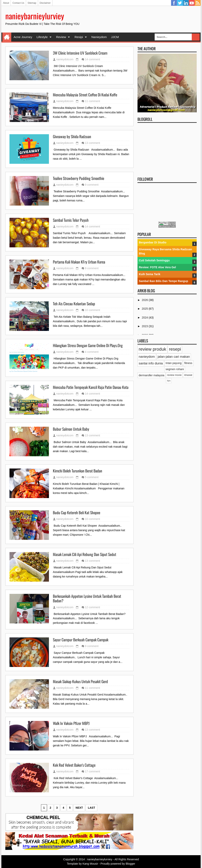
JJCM (115, 37)
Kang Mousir (90, 864)
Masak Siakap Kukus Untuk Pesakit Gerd (80, 682)
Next (79, 808)
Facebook (174, 3)
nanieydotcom (65, 59)
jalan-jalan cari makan (174, 357)
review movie (174, 375)
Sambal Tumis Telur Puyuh (71, 220)
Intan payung (173, 363)
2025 (145, 309)
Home (7, 37)
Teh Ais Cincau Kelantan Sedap (74, 304)
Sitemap (32, 3)
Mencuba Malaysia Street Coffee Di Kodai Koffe (85, 95)
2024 (145, 318)
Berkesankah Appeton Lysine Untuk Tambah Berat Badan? (87, 598)
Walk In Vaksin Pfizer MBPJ (71, 723)
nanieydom (147, 357)
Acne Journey (23, 37)
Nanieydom (99, 37)
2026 (145, 300)
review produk (152, 349)
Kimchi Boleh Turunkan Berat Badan (78, 471)
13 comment (92, 143)
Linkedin (186, 3)
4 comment (92, 352)
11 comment (92, 101)
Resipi (79, 37)
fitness (188, 363)
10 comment (92, 310)
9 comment (92, 185)
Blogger (130, 864)
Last (91, 808)
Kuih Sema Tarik (150, 274)
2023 (145, 326)
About (6, 3)
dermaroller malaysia (151, 375)
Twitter (180, 3)
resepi (175, 349)
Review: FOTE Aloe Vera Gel (157, 267)
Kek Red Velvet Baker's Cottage (74, 765)
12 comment (92, 607)
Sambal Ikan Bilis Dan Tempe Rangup (163, 281)
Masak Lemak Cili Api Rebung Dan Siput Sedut (85, 554)
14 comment (92, 59)
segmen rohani (175, 369)
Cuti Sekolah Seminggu (154, 260)
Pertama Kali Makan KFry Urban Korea (79, 262)
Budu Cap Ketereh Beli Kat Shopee (77, 513)
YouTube (192, 3)
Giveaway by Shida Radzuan (72, 137)
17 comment (92, 771)
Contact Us (18, 3)
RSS (198, 3)
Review (61, 37)
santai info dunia (151, 363)
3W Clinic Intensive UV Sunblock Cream (80, 53)
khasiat (188, 375)
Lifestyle (42, 37)
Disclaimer (45, 3)
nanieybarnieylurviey (35, 16)
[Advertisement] (167, 148)
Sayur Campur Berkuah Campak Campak (81, 640)
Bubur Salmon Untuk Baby (71, 429)
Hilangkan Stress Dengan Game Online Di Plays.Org (88, 346)
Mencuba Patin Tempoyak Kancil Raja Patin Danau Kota (91, 387)
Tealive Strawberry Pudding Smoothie (79, 178)
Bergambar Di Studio (153, 242)
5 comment (92, 477)
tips (169, 381)
